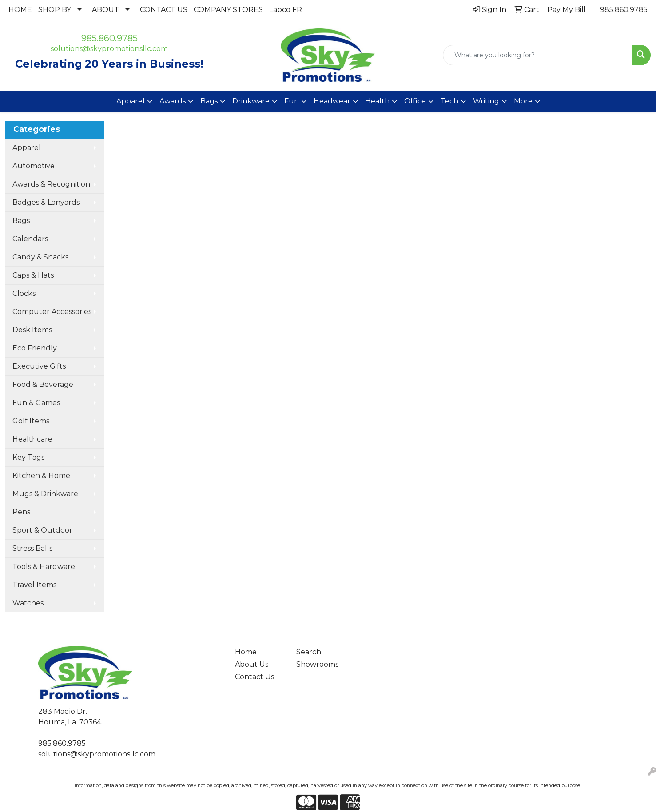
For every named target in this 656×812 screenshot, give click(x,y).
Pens (21, 512)
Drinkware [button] (251, 101)
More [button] (523, 101)
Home (246, 652)
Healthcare (32, 439)
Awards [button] (173, 101)
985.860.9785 (624, 10)
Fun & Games (36, 403)
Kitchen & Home (41, 476)
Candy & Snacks (40, 257)
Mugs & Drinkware (45, 494)
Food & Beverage (43, 384)
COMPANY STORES (228, 10)
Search (309, 652)
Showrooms (317, 664)
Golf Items (31, 421)
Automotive (34, 166)
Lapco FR (286, 10)
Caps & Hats (33, 275)
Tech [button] (449, 101)
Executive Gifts (39, 366)
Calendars (30, 239)
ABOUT (105, 10)
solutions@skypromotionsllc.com (109, 49)
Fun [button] (292, 101)
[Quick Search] (537, 55)
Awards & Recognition (51, 184)
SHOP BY (55, 10)
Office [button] (415, 101)
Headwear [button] (332, 101)
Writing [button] (486, 101)
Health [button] (377, 101)
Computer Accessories (52, 312)
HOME (20, 10)
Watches (28, 603)
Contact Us (254, 677)
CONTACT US (164, 10)
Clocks (24, 293)
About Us (252, 664)
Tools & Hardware (44, 567)
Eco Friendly (35, 348)
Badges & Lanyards (46, 202)
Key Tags (28, 457)
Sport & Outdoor (42, 530)
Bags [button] (209, 101)
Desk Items (32, 330)
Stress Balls (32, 548)
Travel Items (34, 585)
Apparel (27, 148)
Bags (21, 221)
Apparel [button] (131, 101)
